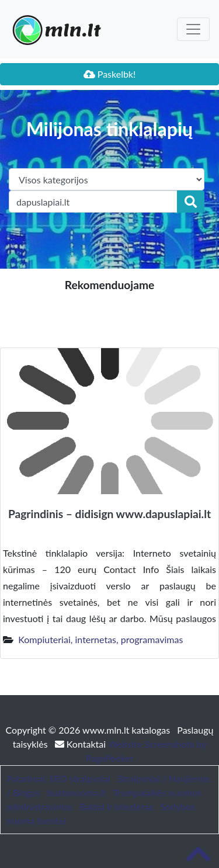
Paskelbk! (110, 74)
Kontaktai (81, 744)
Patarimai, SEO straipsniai (58, 778)
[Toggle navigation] (193, 29)
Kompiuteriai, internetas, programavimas (100, 639)
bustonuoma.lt (77, 792)
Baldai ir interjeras (116, 806)
